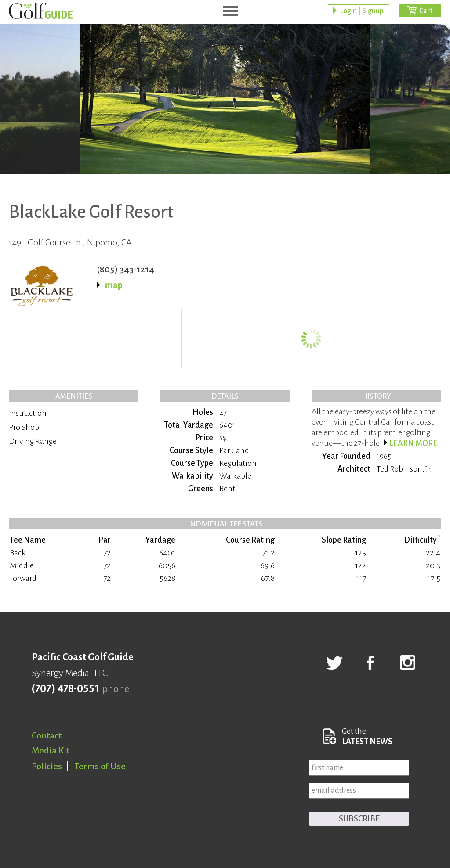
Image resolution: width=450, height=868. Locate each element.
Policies (47, 706)
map (114, 285)
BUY (427, 230)
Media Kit (51, 691)
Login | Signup (362, 11)
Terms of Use (100, 706)
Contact (47, 676)
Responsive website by (387, 831)
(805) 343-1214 (125, 269)
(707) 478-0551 (65, 629)
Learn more (413, 384)
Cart (426, 11)
